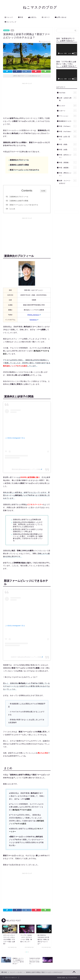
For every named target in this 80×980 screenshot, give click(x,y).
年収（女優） (68, 149)
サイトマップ (10, 22)
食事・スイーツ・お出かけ (68, 182)
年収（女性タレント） (68, 156)
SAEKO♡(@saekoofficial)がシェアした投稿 (27, 657)
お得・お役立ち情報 (68, 99)
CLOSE (43, 191)
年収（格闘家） (68, 168)
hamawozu (34, 320)
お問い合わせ (61, 17)
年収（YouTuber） (68, 131)
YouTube (68, 93)
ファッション (68, 116)
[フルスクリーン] (75, 53)
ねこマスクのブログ (40, 7)
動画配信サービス (68, 121)
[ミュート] (73, 53)
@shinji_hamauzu (34, 315)
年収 (21, 17)
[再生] (59, 53)
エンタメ (6, 30)
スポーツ (46, 17)
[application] (67, 50)
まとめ (13, 209)
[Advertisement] (27, 100)
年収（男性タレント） (68, 174)
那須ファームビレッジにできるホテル (24, 205)
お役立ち (32, 17)
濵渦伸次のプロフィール (19, 197)
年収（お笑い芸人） (68, 138)
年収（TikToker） (68, 126)
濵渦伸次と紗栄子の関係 (19, 201)
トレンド (9, 17)
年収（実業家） (68, 162)
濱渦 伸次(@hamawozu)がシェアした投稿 (27, 469)
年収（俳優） (68, 144)
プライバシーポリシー (11, 978)
